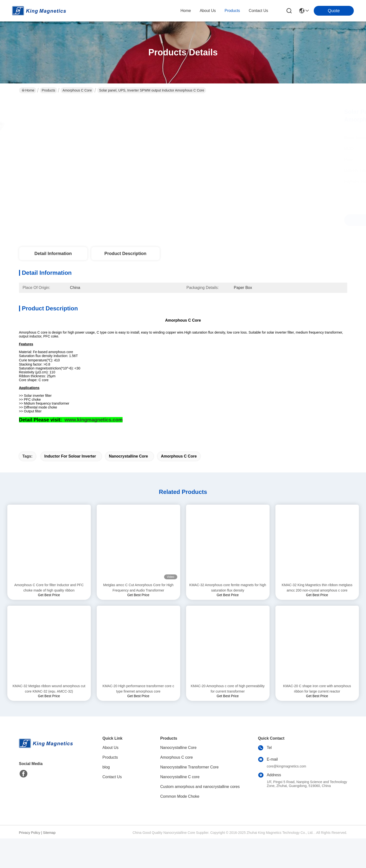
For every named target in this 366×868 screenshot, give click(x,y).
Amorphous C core (77, 90)
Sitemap (49, 862)
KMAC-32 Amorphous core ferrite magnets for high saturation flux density (228, 617)
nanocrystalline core (128, 486)
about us (208, 11)
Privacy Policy (30, 862)
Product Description (125, 254)
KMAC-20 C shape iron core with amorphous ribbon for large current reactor (317, 718)
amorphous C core (179, 486)
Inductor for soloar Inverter (70, 486)
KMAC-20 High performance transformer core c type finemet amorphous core (138, 718)
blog (106, 797)
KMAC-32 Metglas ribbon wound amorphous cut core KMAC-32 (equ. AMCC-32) (49, 718)
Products (48, 90)
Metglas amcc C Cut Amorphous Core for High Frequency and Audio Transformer (138, 617)
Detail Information (53, 254)
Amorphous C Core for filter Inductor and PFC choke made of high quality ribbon (49, 617)
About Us (111, 777)
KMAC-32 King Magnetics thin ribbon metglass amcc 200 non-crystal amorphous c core (317, 617)
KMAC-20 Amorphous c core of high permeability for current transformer (228, 718)
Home (186, 11)
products (232, 11)
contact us (258, 11)
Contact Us (112, 806)
